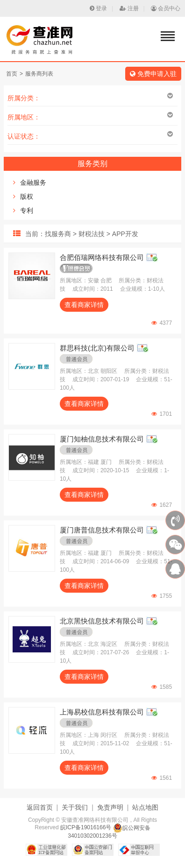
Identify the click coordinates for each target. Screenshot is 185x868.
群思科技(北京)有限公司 (97, 348)
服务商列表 (39, 74)
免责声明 (110, 807)
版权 (27, 196)
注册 (129, 8)
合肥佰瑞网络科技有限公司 (102, 257)
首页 (12, 74)
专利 (27, 210)
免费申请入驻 (153, 74)
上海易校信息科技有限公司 (102, 712)
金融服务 (33, 182)
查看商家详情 (84, 305)
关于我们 (75, 807)
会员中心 (166, 8)
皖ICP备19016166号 (86, 828)
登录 (98, 8)
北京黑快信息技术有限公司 (102, 621)
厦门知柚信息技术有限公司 (102, 439)
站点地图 (145, 807)
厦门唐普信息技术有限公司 (102, 530)
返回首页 (40, 807)
